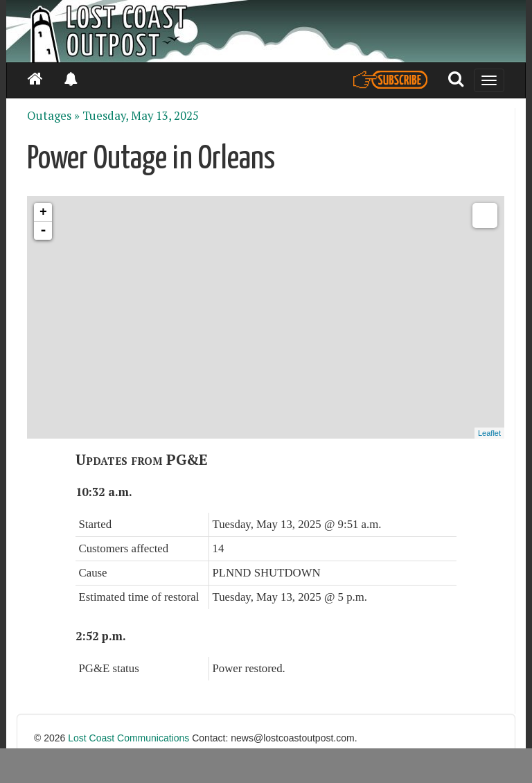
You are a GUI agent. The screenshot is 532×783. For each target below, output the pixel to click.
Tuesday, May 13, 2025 (141, 116)
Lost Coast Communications (128, 738)
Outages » (53, 116)
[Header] (266, 31)
